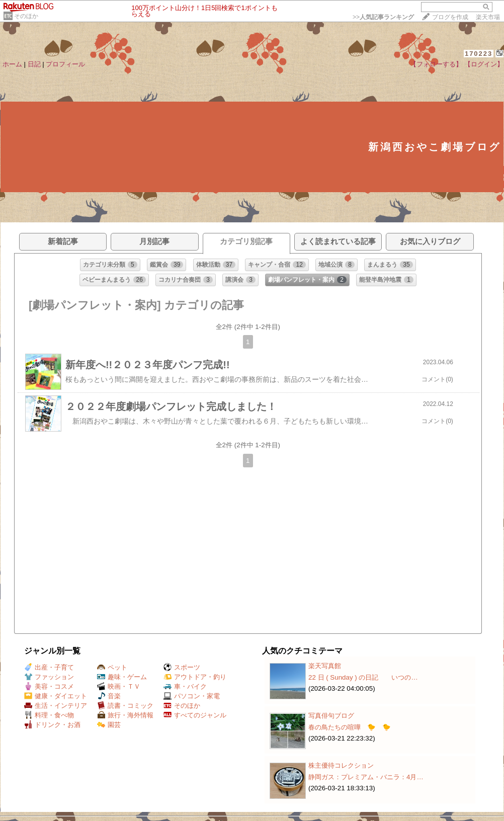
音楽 (109, 696)
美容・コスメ (49, 686)
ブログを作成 (450, 17)
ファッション (49, 677)
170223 (479, 54)
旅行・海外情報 (125, 715)
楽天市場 (488, 17)
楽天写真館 (325, 666)
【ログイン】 (484, 64)
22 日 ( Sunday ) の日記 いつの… (363, 677)
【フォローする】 (436, 64)
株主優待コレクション (341, 765)
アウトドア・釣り (195, 677)
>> (383, 17)
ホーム (12, 64)
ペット (112, 667)
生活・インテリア (56, 706)
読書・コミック (125, 706)
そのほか (26, 16)
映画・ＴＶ (119, 686)
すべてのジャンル (195, 715)
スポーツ (182, 667)
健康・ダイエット (56, 696)
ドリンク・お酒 (52, 725)
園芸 (109, 725)
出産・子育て (49, 667)
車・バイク (185, 686)
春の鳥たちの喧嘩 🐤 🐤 (350, 727)
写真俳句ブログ (331, 716)
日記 (34, 64)
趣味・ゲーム (122, 677)
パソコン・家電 (192, 696)
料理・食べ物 (49, 715)
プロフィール (65, 64)
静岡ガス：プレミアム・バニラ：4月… (366, 777)
